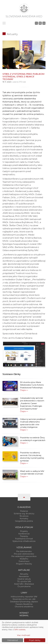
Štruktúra (24, 516)
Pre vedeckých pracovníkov (24, 556)
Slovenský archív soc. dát (24, 599)
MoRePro (24, 559)
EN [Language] (44, 23)
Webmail (24, 616)
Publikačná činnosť (24, 539)
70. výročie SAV (24, 581)
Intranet (24, 613)
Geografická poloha (24, 521)
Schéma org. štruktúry (24, 514)
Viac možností (24, 635)
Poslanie (24, 511)
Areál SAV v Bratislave (24, 584)
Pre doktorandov (24, 551)
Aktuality (12, 34)
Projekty (24, 531)
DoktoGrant (24, 561)
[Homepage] (24, 8)
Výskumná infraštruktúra (24, 541)
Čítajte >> (24, 390)
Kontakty (24, 519)
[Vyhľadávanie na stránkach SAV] (36, 23)
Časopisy (24, 536)
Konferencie (24, 534)
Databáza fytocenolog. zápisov (24, 602)
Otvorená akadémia (24, 607)
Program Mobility (24, 564)
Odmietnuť (13, 640)
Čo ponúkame (24, 586)
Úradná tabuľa (24, 579)
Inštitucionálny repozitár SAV (24, 597)
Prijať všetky (35, 640)
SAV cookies (20, 630)
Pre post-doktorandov (24, 554)
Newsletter (24, 576)
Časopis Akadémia (24, 604)
